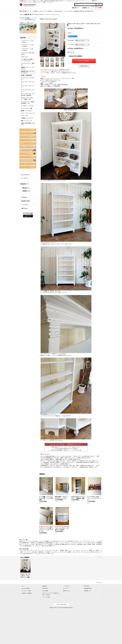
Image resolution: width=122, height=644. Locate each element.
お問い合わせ (24, 208)
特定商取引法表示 (26, 201)
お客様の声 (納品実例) (27, 593)
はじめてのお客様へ (26, 588)
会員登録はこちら (86, 8)
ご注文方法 (24, 197)
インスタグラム (66, 586)
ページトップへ (99, 583)
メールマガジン (25, 205)
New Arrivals (45, 588)
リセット (100, 557)
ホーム (23, 586)
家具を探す (45, 586)
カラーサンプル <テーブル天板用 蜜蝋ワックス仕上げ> (51, 594)
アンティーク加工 (46, 597)
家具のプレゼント (67, 591)
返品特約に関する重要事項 (76, 56)
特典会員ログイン (76, 8)
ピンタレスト (66, 588)
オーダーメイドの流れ (26, 591)
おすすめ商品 (45, 591)
